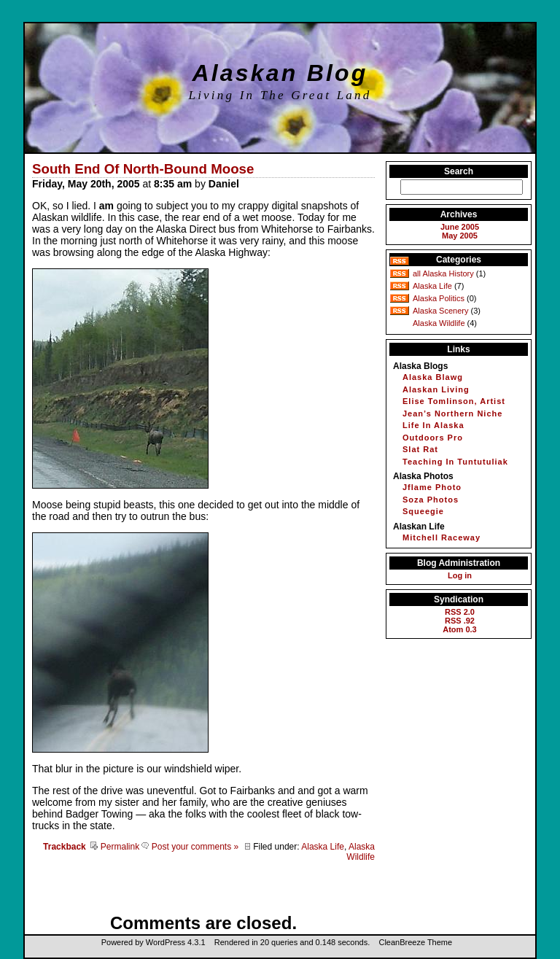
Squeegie (423, 511)
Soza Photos (431, 500)
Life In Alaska (433, 425)
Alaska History (448, 273)
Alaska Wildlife (361, 852)
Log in (460, 575)
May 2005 (460, 236)
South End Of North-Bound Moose (143, 169)
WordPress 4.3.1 (176, 942)
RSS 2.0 (460, 612)
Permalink (115, 847)
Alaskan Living (436, 389)
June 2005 (460, 227)
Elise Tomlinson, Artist (454, 401)
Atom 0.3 (459, 629)
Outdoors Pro (433, 438)
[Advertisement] (203, 891)
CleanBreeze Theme (415, 942)
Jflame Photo (432, 487)
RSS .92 (460, 621)
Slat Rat (420, 449)
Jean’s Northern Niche (452, 414)
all (417, 273)
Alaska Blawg (433, 377)
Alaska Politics (439, 298)
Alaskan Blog (280, 73)
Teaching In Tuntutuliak (455, 462)
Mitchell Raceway (442, 537)
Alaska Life (323, 847)
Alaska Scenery (440, 311)
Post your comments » (190, 847)
